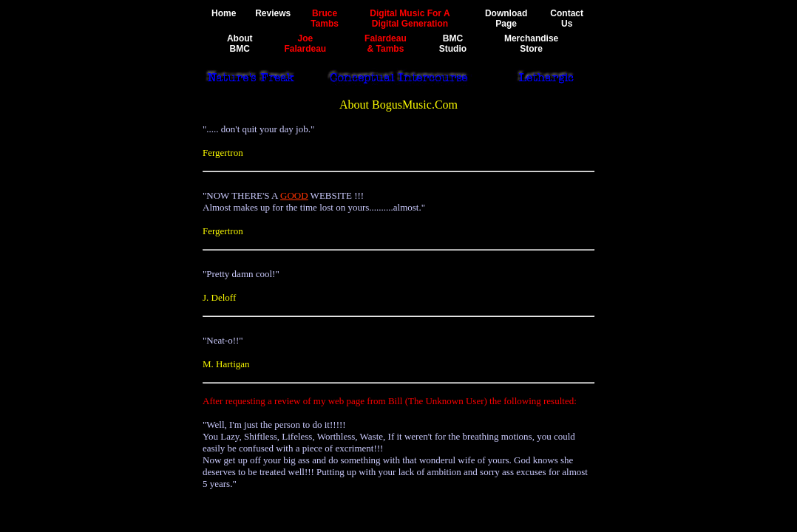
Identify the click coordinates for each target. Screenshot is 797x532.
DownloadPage (506, 18)
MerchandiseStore (531, 44)
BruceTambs (325, 18)
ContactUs (567, 18)
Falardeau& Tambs (386, 44)
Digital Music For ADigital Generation (410, 18)
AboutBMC (240, 44)
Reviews (273, 13)
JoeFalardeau (305, 44)
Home (224, 13)
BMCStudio (453, 44)
